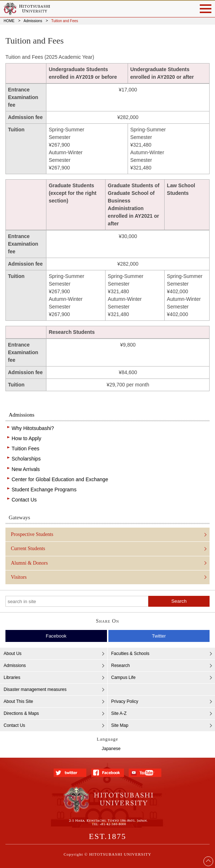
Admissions (33, 21)
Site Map (120, 725)
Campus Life (123, 677)
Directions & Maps (21, 713)
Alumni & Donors (29, 563)
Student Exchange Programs (44, 490)
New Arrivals (26, 469)
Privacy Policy (125, 701)
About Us (13, 654)
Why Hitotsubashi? (33, 428)
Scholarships (26, 459)
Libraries (12, 677)
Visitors (19, 577)
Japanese (111, 749)
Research (121, 666)
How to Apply (26, 438)
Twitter (159, 636)
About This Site (18, 701)
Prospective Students (32, 534)
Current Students (28, 548)
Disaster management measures (35, 689)
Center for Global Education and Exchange (60, 479)
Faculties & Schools (130, 654)
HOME (9, 21)
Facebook (56, 636)
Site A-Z (119, 713)
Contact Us (24, 500)
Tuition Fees (26, 449)
